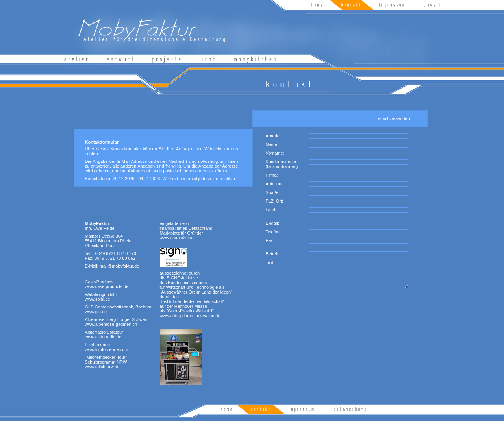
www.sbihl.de (98, 299)
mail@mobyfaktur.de (119, 266)
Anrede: (273, 136)
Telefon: (273, 232)
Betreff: (273, 254)
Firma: (272, 175)
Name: (272, 144)
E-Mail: (272, 223)
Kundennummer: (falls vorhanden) (282, 164)
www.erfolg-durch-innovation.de (190, 316)
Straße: (273, 192)
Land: (271, 210)
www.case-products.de (107, 286)
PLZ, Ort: (275, 201)
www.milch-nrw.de (102, 367)
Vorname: (275, 153)
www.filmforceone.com (107, 349)
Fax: (270, 240)
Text (270, 262)
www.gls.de (96, 312)
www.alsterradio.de (103, 337)
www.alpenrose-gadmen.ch (111, 324)
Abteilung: (275, 184)
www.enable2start (177, 238)
